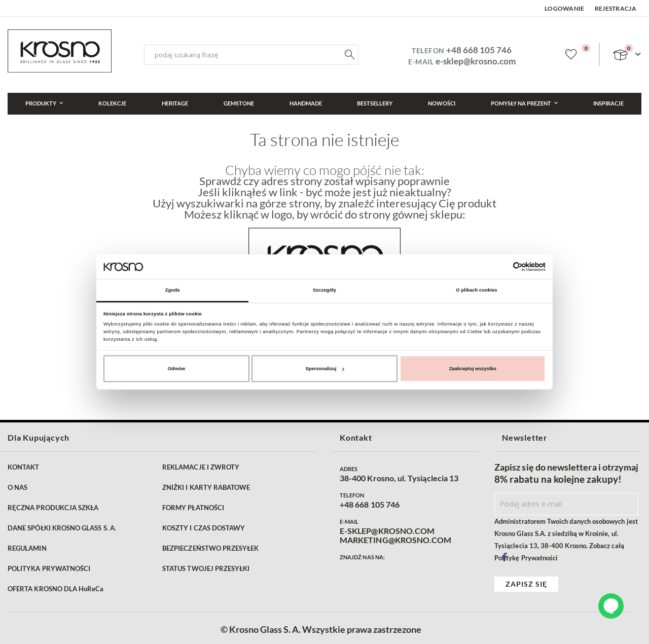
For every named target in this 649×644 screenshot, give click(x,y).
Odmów (176, 369)
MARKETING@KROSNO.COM (395, 540)
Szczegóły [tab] (324, 290)
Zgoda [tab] (173, 290)
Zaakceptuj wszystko (473, 369)
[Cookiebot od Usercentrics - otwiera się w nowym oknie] (501, 266)
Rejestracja (616, 8)
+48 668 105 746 (479, 50)
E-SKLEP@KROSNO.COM (387, 531)
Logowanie (565, 8)
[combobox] (251, 55)
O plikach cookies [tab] (476, 290)
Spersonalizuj (325, 369)
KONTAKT (23, 467)
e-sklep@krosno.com (476, 61)
